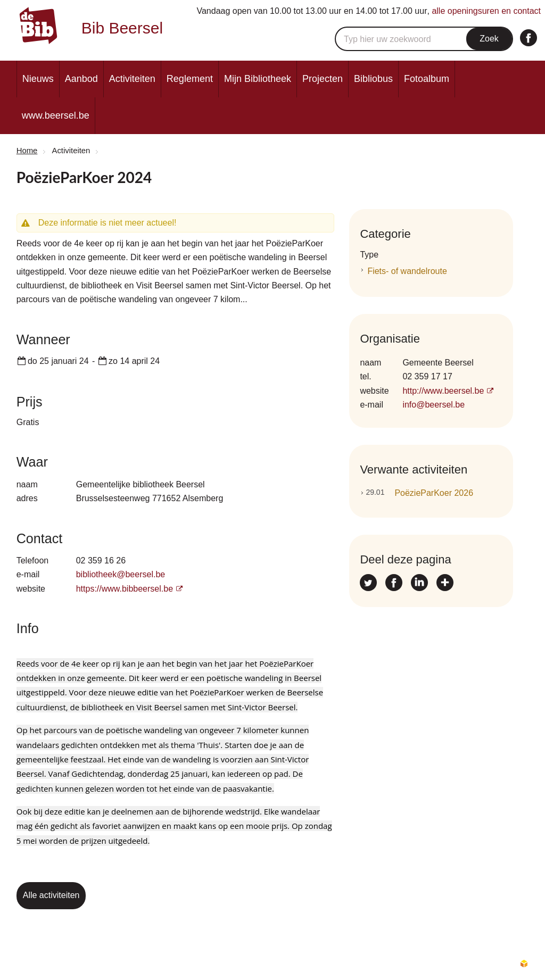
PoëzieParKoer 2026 (419, 493)
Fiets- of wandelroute (407, 271)
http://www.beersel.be (443, 391)
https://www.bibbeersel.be (125, 589)
